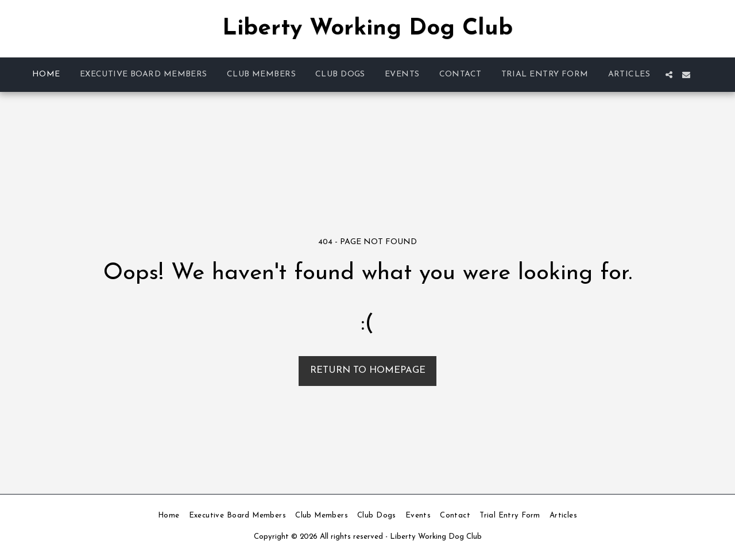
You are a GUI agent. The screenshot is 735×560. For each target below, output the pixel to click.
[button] (669, 75)
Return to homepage (368, 370)
